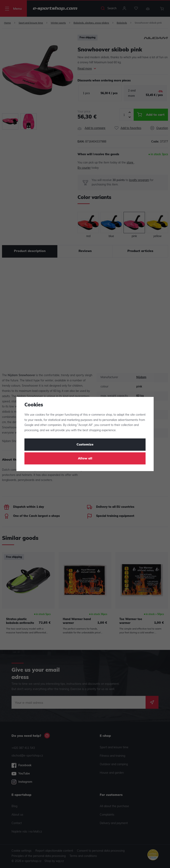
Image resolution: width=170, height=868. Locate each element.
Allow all (85, 459)
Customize (85, 445)
